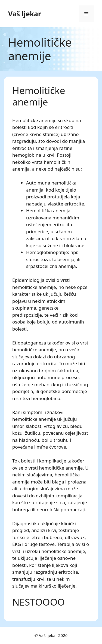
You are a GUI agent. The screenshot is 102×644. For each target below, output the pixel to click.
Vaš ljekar (25, 14)
